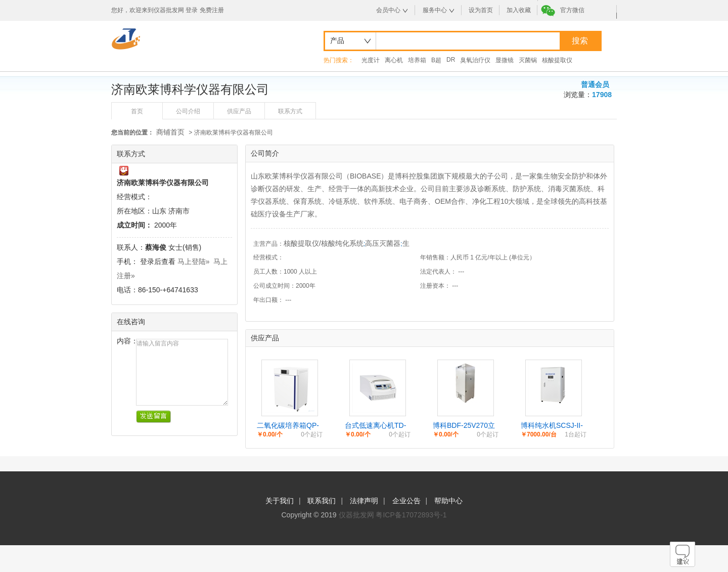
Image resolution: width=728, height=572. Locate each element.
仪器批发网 (356, 515)
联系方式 (290, 111)
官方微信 (572, 10)
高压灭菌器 (383, 243)
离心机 (394, 60)
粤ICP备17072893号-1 (411, 515)
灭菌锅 (528, 60)
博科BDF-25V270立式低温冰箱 (464, 426)
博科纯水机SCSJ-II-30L (552, 426)
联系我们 (322, 501)
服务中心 (435, 10)
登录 (192, 10)
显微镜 (505, 60)
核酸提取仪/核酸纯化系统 (324, 243)
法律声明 (364, 501)
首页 (137, 111)
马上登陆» (194, 261)
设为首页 (481, 10)
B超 (436, 60)
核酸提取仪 (557, 60)
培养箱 (417, 60)
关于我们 (280, 501)
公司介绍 (188, 111)
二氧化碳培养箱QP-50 (288, 426)
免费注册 (212, 10)
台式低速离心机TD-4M (375, 426)
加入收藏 (519, 10)
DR (451, 60)
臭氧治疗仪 (475, 60)
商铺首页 (170, 132)
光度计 (371, 60)
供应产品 (239, 111)
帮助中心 (448, 501)
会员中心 (388, 10)
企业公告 (406, 501)
